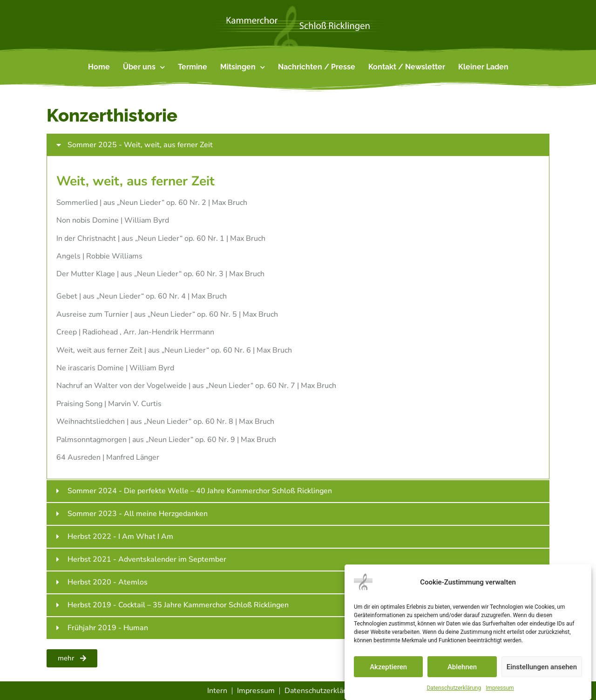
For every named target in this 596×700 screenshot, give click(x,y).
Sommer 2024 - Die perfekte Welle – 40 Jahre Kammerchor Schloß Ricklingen (200, 491)
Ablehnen (462, 667)
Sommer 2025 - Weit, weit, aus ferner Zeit (140, 145)
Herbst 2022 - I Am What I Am (120, 537)
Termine (193, 67)
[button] (298, 145)
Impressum (500, 688)
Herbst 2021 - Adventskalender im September (147, 559)
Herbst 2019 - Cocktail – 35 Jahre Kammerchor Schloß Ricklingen (178, 605)
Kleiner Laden (483, 67)
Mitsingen (243, 67)
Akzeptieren (388, 667)
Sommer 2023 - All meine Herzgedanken (138, 514)
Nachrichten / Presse (317, 67)
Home (99, 67)
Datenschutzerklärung (454, 688)
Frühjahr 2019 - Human (108, 628)
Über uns (144, 67)
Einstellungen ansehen (542, 667)
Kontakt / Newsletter (407, 67)
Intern (217, 691)
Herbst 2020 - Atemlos (108, 582)
